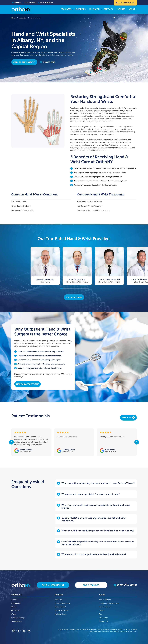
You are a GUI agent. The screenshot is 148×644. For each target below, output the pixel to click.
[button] (96, 483)
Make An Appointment (125, 3)
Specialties (23, 18)
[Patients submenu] (126, 9)
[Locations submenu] (87, 9)
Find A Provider (74, 297)
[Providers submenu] (72, 9)
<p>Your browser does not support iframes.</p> (62, 421)
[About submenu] (136, 9)
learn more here (131, 632)
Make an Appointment (24, 62)
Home (14, 18)
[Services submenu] (114, 9)
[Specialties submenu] (102, 9)
